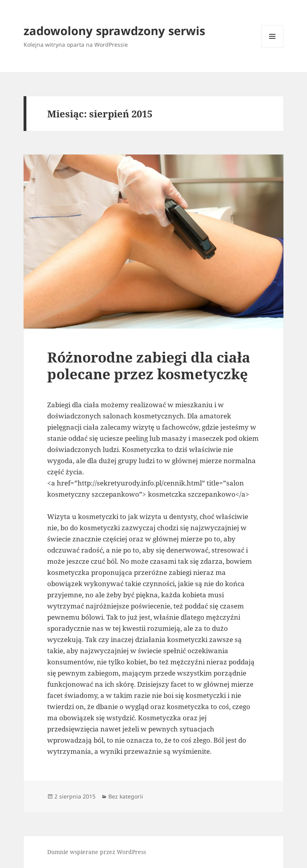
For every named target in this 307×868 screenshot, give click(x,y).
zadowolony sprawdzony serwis (114, 31)
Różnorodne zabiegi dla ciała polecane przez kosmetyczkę (149, 366)
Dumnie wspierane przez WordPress (97, 852)
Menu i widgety (272, 47)
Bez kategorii (126, 796)
